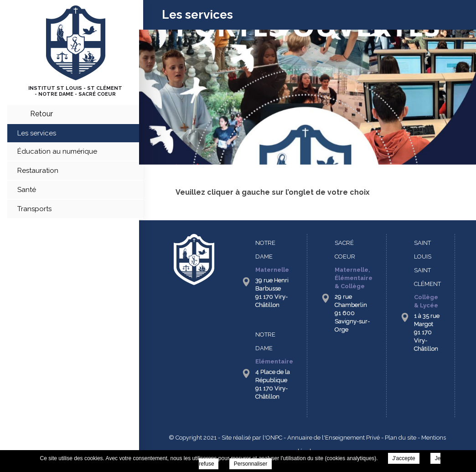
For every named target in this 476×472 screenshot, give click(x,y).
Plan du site (401, 438)
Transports (34, 209)
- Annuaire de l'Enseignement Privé (331, 438)
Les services (37, 133)
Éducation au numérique (57, 151)
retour (41, 114)
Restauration (38, 171)
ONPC (274, 438)
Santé (27, 190)
